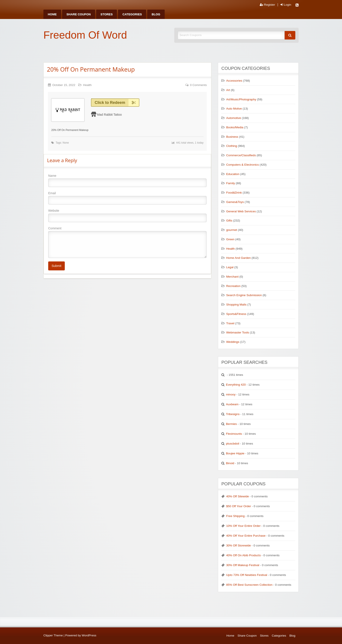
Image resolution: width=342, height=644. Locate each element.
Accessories (234, 81)
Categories (132, 14)
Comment (127, 242)
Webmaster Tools (238, 332)
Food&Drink (234, 193)
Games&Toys (235, 202)
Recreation (233, 286)
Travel (230, 323)
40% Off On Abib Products (243, 555)
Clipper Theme (53, 635)
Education (233, 174)
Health (87, 85)
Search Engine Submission (244, 295)
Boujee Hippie (235, 453)
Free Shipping (235, 516)
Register (267, 5)
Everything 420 (236, 385)
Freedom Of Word (85, 35)
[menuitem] (52, 14)
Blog (156, 14)
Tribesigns (233, 414)
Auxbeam (232, 404)
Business (232, 137)
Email (127, 198)
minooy (231, 394)
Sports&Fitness (236, 314)
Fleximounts (234, 434)
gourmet (232, 230)
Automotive (234, 118)
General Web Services (241, 211)
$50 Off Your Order (239, 506)
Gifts (229, 221)
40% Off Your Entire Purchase (246, 536)
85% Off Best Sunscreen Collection (249, 585)
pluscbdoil (233, 444)
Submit (56, 266)
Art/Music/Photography (241, 99)
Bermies (231, 424)
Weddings (233, 342)
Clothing (232, 146)
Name (127, 180)
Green (230, 239)
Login (286, 5)
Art (228, 90)
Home (52, 14)
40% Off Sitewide (238, 496)
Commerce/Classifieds (241, 155)
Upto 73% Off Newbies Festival (247, 575)
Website (127, 215)
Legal (230, 267)
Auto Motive (234, 109)
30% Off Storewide (239, 545)
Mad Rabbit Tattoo (109, 115)
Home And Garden (239, 258)
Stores (107, 14)
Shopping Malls (236, 305)
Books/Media (235, 127)
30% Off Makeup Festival (243, 565)
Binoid (230, 463)
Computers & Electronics (243, 165)
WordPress (89, 635)
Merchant (232, 277)
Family (231, 183)
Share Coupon (79, 14)
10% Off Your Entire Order (243, 526)
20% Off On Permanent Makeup (91, 69)
